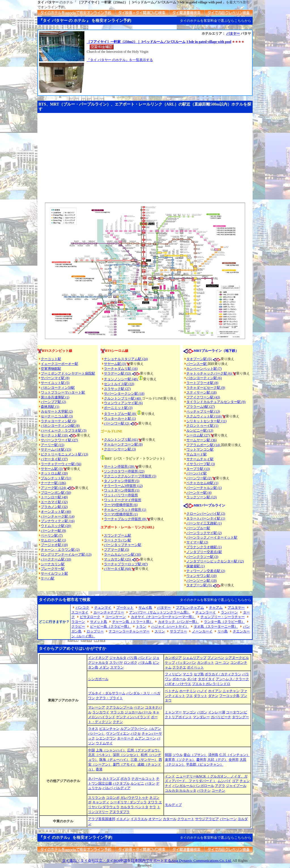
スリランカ (97, 798)
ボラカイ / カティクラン (223, 674)
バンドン (145, 658)
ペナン (139, 707)
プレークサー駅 (53, 569)
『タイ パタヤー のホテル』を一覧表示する (120, 60)
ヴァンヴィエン (118, 734)
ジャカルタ (118, 658)
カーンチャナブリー (109, 612)
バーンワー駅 (114, 423)
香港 (99, 769)
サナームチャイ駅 (200, 459)
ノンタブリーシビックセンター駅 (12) (215, 561)
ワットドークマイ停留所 (123, 500)
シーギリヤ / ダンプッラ (128, 802)
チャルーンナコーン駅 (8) (123, 444)
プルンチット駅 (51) (56, 478)
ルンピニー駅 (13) (200, 430)
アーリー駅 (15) (53, 445)
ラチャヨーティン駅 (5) (58, 421)
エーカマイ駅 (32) (54, 502)
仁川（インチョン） (234, 755)
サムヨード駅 (197, 454)
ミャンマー (173, 712)
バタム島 (145, 663)
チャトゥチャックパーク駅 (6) (210, 373)
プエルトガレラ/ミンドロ (211, 684)
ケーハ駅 (48, 578)
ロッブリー (95, 631)
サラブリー (178, 631)
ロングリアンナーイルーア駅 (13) (66, 554)
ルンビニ (137, 783)
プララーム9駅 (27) (201, 407)
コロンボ (113, 798)
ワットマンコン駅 (200, 449)
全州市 (234, 760)
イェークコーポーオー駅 (59, 364)
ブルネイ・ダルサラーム (107, 693)
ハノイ (202, 691)
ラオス (93, 729)
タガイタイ (206, 679)
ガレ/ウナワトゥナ (134, 798)
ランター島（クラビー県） (224, 622)
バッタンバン (186, 663)
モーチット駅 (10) (59, 435)
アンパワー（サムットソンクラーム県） (160, 612)
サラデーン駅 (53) (118, 373)
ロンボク (131, 663)
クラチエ (179, 667)
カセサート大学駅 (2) (57, 411)
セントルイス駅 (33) (119, 384)
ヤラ (153, 807)
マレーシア (97, 707)
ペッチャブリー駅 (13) (203, 411)
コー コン (222, 663)
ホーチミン (188, 691)
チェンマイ (103, 608)
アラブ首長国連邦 (102, 819)
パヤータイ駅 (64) (118, 569)
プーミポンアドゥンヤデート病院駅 (68, 373)
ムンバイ (224, 781)
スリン (160, 631)
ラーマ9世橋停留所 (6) (121, 505)
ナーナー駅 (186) (53, 483)
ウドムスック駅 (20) (56, 526)
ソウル (178, 755)
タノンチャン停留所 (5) (122, 481)
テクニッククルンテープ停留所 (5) (130, 476)
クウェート (186, 819)
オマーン (155, 819)
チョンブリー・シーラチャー (223, 617)
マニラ (188, 674)
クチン (118, 722)
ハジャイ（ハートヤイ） (170, 627)
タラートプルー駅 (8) (120, 414)
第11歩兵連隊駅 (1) (55, 397)
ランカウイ (101, 712)
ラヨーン (78, 622)
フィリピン (173, 674)
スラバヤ (116, 663)
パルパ (108, 788)
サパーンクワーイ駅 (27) (59, 440)
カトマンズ (111, 779)
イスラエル (139, 819)
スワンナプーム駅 (118, 535)
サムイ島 (145, 608)
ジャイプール (236, 786)
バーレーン (228, 819)
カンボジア (173, 658)
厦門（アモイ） (125, 764)
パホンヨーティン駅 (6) (204, 378)
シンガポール (98, 679)
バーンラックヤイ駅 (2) (204, 533)
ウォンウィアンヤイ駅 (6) (123, 403)
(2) (127, 423)
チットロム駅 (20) (54, 473)
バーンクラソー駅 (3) (202, 557)
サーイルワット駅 (54, 573)
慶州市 (201, 760)
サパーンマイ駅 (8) (55, 378)
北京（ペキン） (100, 755)
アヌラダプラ (120, 812)
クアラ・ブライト (109, 698)
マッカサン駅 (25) (118, 559)
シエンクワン (106, 738)
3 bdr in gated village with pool (209, 42)
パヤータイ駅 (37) (54, 459)
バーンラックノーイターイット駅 (212, 537)
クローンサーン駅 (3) (120, 449)
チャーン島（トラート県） (133, 622)
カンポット (206, 663)
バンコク (82, 608)
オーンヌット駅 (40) (56, 512)
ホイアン (215, 691)
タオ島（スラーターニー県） (216, 627)
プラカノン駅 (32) (54, 507)
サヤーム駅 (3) (52, 469)
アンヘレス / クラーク (232, 679)
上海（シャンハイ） (111, 750)
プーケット (125, 608)
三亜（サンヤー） (144, 760)
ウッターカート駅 (118, 419)
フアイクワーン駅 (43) (203, 397)
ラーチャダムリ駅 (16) (121, 369)
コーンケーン (116, 617)
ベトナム (172, 691)
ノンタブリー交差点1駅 (204, 552)
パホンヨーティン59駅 (58, 388)
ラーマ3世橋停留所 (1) (121, 514)
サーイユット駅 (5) (55, 383)
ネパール (95, 779)
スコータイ (80, 612)
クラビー (78, 627)
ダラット (201, 696)
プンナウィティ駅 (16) (58, 521)
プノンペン (216, 658)
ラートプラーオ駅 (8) (202, 383)
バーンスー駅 (197, 364)
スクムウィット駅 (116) (204, 416)
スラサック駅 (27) (117, 389)
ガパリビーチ (221, 717)
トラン (141, 627)
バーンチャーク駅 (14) (58, 516)
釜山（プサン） (195, 755)
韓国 (168, 755)
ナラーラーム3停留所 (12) (123, 486)
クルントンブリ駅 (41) (121, 440)
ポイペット (195, 667)
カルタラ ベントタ (134, 807)
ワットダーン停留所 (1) (122, 490)
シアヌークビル (237, 658)
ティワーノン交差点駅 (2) (206, 571)
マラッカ (117, 712)
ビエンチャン (109, 729)
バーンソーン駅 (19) (201, 581)
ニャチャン (231, 691)
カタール (170, 819)
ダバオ (192, 679)
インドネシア (98, 658)
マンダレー (201, 717)
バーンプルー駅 (198, 528)
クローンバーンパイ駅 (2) (206, 514)
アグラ (220, 786)
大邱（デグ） (217, 760)
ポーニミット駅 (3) (118, 408)
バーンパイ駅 (197, 473)
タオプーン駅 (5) (199, 359)
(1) (134, 419)
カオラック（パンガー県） (178, 622)
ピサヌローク (90, 617)
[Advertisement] (145, 155)
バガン (202, 712)
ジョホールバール (138, 712)
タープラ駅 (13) (198, 469)
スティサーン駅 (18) (201, 392)
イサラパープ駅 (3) (201, 464)
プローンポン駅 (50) (56, 493)
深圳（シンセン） (126, 755)
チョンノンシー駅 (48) (121, 379)
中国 (91, 750)
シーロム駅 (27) (199, 435)
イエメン (123, 819)
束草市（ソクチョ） (180, 760)
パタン (150, 783)
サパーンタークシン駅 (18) (124, 394)
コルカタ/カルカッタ (181, 791)
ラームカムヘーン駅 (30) (122, 554)
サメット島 (99, 622)
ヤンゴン (189, 712)
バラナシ (204, 791)
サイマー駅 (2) (197, 542)
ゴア (235, 781)
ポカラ (125, 779)
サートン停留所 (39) (120, 466)
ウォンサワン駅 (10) (201, 576)
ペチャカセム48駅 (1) (202, 483)
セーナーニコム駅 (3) (57, 416)
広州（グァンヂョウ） (144, 750)
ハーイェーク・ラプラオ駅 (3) (64, 430)
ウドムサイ (104, 743)
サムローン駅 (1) (53, 540)
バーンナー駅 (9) (53, 531)
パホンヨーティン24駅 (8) (60, 426)
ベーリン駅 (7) (52, 535)
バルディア (122, 788)
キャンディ (101, 802)
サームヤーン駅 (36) (201, 440)
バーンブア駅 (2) (53, 402)
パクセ (136, 734)
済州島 (213, 755)
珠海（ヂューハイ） (114, 760)
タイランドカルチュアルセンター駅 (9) (216, 402)
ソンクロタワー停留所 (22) (124, 471)
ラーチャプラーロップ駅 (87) (126, 564)
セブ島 (199, 674)
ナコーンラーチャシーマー (129, 631)
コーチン (218, 791)
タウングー (240, 717)
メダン (104, 667)
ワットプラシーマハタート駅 (63, 392)
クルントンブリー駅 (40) (123, 398)
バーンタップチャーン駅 (123, 545)
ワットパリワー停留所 (121, 495)
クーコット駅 (51, 359)
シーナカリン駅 (53, 564)
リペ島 (223, 631)
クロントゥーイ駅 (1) (202, 426)
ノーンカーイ (202, 631)
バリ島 (132, 658)
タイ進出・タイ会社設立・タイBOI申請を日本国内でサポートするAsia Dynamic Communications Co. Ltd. (147, 860)
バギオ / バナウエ (178, 684)
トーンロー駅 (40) (54, 497)
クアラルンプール (120, 707)
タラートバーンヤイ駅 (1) (206, 518)
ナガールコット (143, 779)
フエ (189, 696)
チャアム (216, 608)
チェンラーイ (206, 612)
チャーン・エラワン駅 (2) (60, 550)
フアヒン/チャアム (190, 608)
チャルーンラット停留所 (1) (125, 510)
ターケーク (125, 738)
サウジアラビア (207, 819)
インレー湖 (217, 712)
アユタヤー (236, 608)
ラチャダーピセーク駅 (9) (206, 388)
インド (170, 776)
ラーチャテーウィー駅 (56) (61, 464)
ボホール (179, 679)
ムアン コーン (145, 738)
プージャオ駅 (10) (54, 545)
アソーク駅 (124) (54, 488)
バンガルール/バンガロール (193, 786)
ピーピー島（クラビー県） (110, 627)
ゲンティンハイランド (133, 717)
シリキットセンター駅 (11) (207, 421)
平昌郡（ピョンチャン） (205, 764)
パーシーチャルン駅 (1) (204, 488)
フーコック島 (229, 696)
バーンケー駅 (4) (199, 493)
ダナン (213, 696)
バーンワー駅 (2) (199, 478)
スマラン (117, 667)
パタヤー (233, 33)
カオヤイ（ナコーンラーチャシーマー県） (163, 617)
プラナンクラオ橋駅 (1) (204, 547)
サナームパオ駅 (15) (56, 449)
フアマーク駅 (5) (117, 550)
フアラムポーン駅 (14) (204, 445)
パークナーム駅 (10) (56, 559)
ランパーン (229, 612)
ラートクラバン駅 (118, 540)
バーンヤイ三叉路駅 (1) (204, 523)
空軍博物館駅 (51, 369)
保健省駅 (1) (196, 566)
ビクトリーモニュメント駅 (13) (64, 454)
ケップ (170, 663)
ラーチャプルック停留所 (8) (125, 519)
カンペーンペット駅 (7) (204, 369)
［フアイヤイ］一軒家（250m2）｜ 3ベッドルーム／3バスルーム (136, 42)
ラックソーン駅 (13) (201, 497)
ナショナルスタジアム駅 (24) (126, 359)
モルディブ (173, 805)
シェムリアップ (195, 658)
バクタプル (121, 783)
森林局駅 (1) (50, 407)
